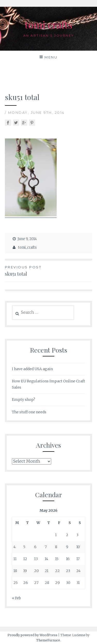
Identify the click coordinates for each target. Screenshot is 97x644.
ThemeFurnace (48, 640)
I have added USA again (32, 369)
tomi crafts (48, 25)
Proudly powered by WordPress (32, 635)
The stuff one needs (29, 412)
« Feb (16, 598)
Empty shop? (24, 400)
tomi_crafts (27, 247)
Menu (51, 57)
